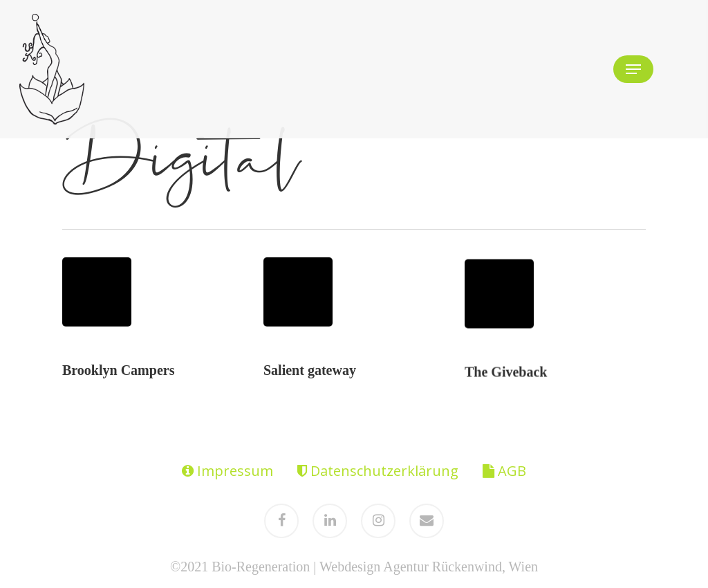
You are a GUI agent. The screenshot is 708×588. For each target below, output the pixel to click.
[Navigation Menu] (633, 69)
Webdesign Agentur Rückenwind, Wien (429, 567)
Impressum (227, 471)
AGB (504, 471)
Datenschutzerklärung (378, 471)
